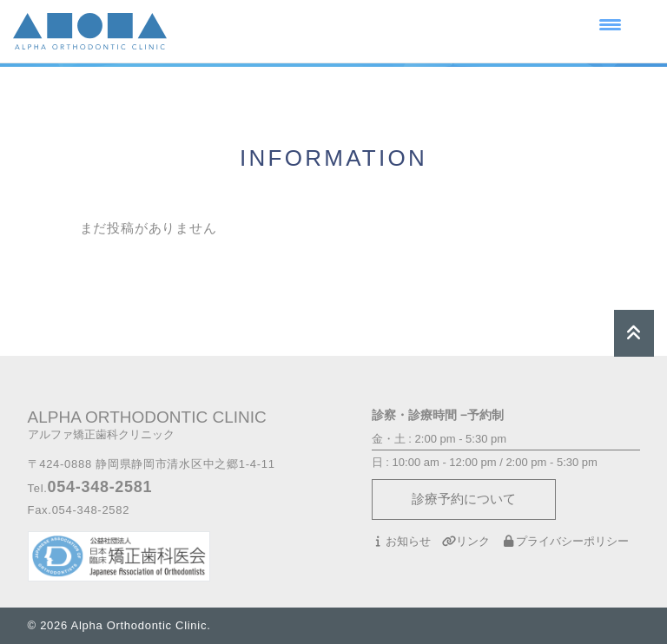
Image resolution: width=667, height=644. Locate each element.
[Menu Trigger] (610, 24)
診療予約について (464, 499)
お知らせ (401, 541)
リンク (466, 541)
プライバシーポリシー (565, 541)
